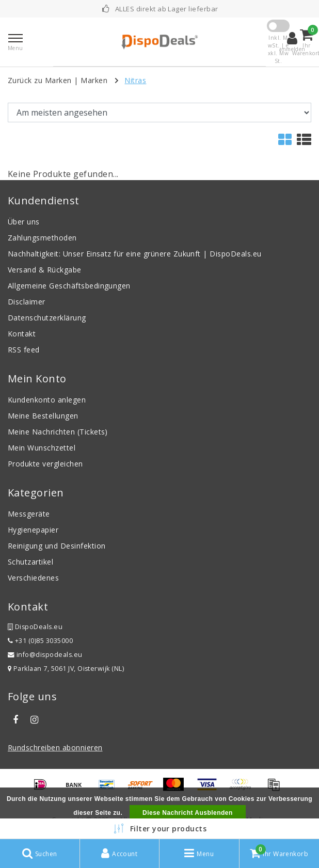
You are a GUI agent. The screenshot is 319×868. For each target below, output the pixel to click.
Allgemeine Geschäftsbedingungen (69, 286)
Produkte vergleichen (45, 464)
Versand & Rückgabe (45, 270)
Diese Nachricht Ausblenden (188, 813)
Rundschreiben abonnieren (55, 748)
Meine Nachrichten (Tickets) (58, 432)
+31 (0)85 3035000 (40, 641)
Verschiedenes (33, 578)
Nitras (135, 80)
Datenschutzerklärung (47, 318)
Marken (94, 80)
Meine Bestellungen (43, 416)
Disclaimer (27, 302)
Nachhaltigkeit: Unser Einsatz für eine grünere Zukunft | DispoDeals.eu (135, 254)
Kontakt (22, 334)
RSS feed (24, 350)
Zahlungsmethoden (42, 238)
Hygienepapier (33, 530)
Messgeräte (29, 514)
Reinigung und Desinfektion (57, 546)
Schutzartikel (30, 562)
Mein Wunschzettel (42, 448)
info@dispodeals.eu (45, 655)
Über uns (24, 222)
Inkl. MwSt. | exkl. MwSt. (278, 49)
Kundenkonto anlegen (47, 400)
